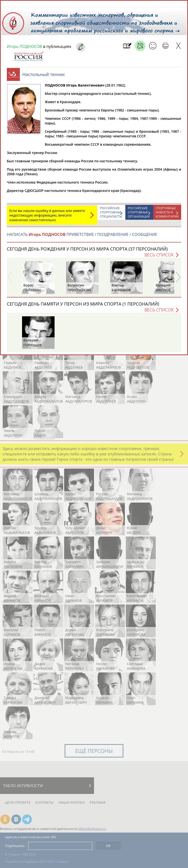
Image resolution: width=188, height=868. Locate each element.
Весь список (159, 257)
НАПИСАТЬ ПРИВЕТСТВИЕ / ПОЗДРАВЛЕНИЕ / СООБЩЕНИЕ (82, 237)
